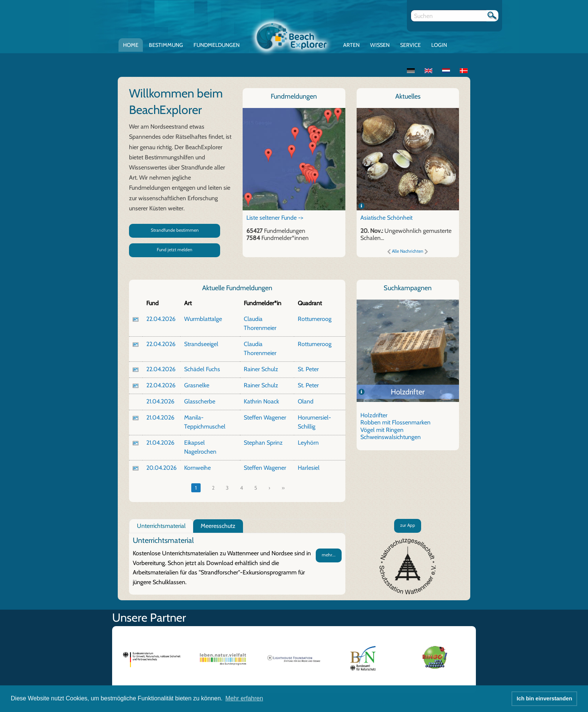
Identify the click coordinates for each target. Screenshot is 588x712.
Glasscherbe (200, 401)
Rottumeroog (315, 319)
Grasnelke (197, 385)
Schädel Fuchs (202, 369)
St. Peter (308, 369)
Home (131, 45)
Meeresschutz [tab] (218, 526)
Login (439, 45)
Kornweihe (197, 468)
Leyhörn (308, 443)
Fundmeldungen (217, 45)
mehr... (329, 555)
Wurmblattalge (203, 319)
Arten (351, 45)
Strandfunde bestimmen (175, 230)
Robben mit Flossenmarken (395, 422)
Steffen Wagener (265, 417)
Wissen (380, 45)
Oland (306, 401)
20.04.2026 (161, 468)
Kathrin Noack (261, 401)
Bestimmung (166, 45)
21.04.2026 (160, 401)
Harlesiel (309, 468)
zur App (408, 525)
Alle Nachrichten (408, 251)
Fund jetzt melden (175, 250)
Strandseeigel (201, 344)
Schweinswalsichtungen (391, 437)
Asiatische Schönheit (386, 218)
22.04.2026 (161, 319)
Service (410, 45)
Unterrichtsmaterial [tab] (161, 526)
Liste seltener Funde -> (275, 218)
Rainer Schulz (261, 369)
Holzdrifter (408, 392)
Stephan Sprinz (263, 443)
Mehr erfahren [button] (244, 698)
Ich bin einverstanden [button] (544, 699)
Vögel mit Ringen (382, 430)
